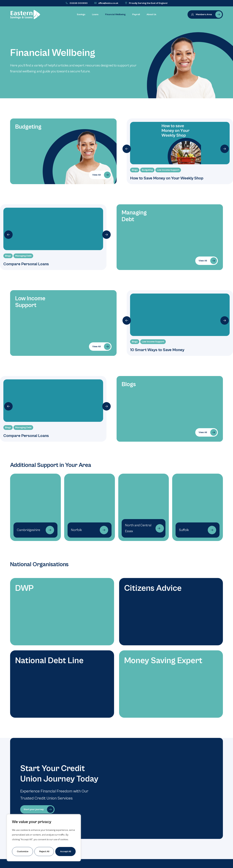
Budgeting (147, 170)
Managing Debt (23, 256)
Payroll (136, 14)
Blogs (135, 170)
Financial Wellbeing (115, 14)
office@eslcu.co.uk (108, 3)
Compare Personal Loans (26, 264)
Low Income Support (168, 170)
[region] (44, 838)
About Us (151, 14)
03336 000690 (79, 3)
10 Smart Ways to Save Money (157, 350)
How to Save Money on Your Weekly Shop (167, 178)
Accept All (66, 852)
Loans (95, 14)
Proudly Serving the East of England (148, 3)
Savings (81, 14)
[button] (127, 149)
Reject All (44, 852)
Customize (23, 852)
